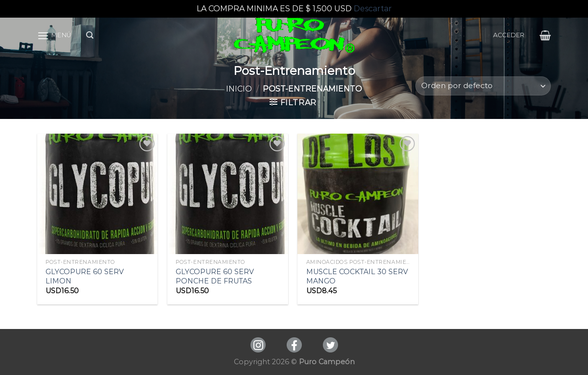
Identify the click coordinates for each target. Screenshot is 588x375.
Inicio (239, 89)
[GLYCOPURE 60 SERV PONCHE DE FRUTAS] (228, 194)
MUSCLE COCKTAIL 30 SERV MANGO (357, 276)
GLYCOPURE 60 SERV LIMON (85, 276)
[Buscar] (90, 35)
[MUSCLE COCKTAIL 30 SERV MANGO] (358, 194)
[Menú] (54, 35)
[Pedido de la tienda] (483, 86)
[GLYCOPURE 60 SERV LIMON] (98, 194)
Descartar (373, 9)
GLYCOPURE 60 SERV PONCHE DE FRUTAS (215, 276)
